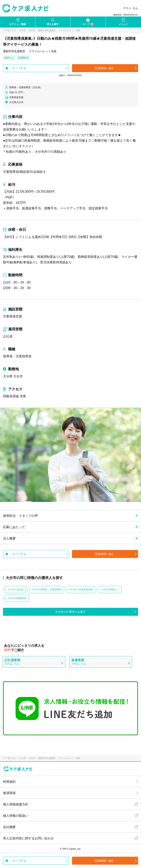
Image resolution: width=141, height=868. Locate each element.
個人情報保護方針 (16, 804)
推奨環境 (9, 793)
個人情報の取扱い (16, 816)
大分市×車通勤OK (17, 598)
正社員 (8, 336)
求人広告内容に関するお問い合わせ (28, 838)
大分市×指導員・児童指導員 (47, 590)
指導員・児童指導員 (17, 356)
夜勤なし (9, 58)
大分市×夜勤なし (110, 590)
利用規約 (9, 782)
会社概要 (9, 827)
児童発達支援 (12, 316)
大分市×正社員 (16, 590)
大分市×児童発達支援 (81, 590)
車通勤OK (23, 58)
